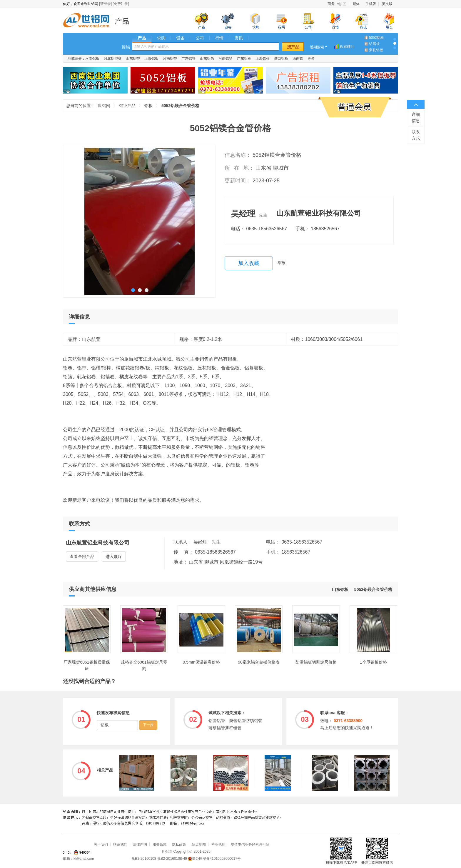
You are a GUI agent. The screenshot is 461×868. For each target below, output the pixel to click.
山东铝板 (340, 589)
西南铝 (298, 59)
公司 (200, 38)
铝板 (148, 106)
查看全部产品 (82, 557)
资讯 (239, 38)
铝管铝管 (217, 721)
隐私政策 (179, 844)
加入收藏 (249, 263)
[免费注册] (121, 4)
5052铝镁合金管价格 (373, 589)
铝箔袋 (374, 44)
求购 (161, 38)
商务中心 (335, 4)
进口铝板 (281, 59)
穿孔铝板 (376, 50)
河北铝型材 (113, 59)
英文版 (387, 4)
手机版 (371, 4)
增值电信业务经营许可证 (250, 844)
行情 (219, 38)
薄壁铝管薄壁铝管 (225, 728)
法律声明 (140, 844)
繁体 (356, 4)
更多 (311, 59)
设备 (181, 38)
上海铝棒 (263, 59)
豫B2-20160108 (144, 859)
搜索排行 (347, 46)
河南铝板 (92, 59)
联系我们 (120, 844)
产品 (142, 38)
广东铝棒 (244, 59)
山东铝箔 (207, 59)
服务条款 (160, 844)
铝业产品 (124, 21)
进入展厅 (114, 557)
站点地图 (199, 844)
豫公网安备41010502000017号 (214, 859)
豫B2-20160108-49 (172, 859)
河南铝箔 (226, 59)
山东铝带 (133, 59)
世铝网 (88, 21)
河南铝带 (170, 59)
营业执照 (218, 844)
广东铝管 (188, 59)
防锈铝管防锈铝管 (246, 721)
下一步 (148, 725)
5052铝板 (376, 38)
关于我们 (101, 844)
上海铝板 (151, 59)
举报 (281, 263)
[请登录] (105, 4)
